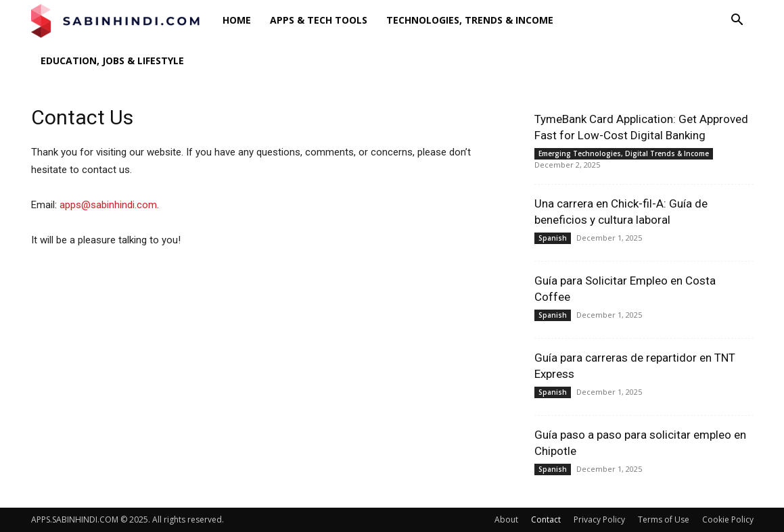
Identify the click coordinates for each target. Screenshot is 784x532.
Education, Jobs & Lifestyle (112, 61)
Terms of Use (664, 519)
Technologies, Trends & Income (470, 20)
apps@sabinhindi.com (108, 205)
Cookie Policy (728, 519)
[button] (737, 21)
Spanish (553, 238)
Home (237, 20)
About (506, 519)
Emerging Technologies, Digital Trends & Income (624, 153)
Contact (546, 519)
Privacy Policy (599, 519)
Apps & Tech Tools (319, 20)
